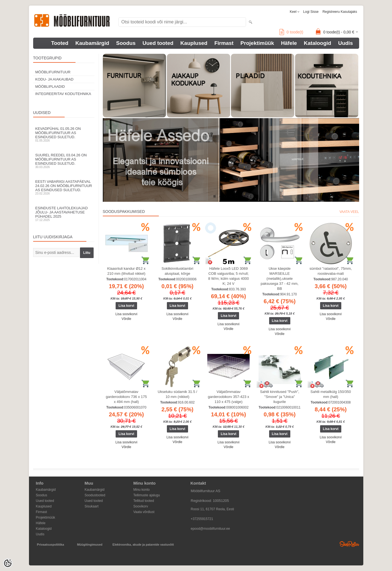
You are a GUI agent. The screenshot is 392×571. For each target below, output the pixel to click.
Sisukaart (92, 506)
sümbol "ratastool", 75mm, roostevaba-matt (331, 271)
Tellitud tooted (144, 501)
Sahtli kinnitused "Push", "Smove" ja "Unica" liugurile (280, 397)
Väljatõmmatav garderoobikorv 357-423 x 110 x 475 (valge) (228, 397)
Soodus (126, 43)
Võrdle (126, 319)
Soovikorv (141, 506)
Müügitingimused (90, 545)
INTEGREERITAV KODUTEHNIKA (63, 94)
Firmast (224, 43)
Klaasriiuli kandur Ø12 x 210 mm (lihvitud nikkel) (126, 271)
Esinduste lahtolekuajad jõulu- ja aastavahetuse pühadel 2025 (64, 214)
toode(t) (291, 32)
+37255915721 (202, 519)
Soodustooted (95, 495)
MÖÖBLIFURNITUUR (53, 72)
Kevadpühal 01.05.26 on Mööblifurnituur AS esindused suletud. (64, 134)
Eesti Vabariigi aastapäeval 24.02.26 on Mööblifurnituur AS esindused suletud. (64, 187)
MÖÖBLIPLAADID (50, 87)
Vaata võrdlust (144, 512)
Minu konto (142, 490)
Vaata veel (349, 212)
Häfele (289, 43)
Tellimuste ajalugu (147, 495)
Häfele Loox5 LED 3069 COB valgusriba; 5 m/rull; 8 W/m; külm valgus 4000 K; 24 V (228, 276)
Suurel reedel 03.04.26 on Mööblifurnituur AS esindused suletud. (64, 161)
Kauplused (194, 43)
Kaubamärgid (92, 43)
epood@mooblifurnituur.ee (210, 529)
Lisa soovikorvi (126, 314)
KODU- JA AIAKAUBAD (54, 79)
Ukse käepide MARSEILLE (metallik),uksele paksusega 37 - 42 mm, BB (280, 279)
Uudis (346, 43)
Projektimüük (257, 43)
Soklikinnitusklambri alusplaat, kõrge (177, 271)
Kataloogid (318, 43)
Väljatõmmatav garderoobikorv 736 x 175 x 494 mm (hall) (126, 397)
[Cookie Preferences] (8, 563)
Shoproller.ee (349, 544)
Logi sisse (311, 12)
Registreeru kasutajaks (340, 12)
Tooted (60, 43)
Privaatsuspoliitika (51, 545)
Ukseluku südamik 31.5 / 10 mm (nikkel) (177, 394)
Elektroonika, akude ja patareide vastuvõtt (143, 545)
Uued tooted (158, 43)
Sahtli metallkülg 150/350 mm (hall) (331, 394)
